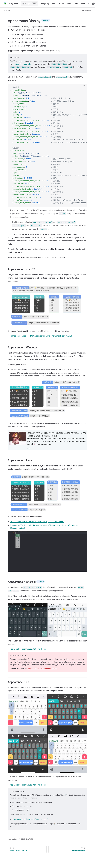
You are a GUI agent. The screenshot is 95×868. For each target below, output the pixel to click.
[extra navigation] (89, 4)
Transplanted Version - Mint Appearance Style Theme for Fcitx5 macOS (41, 336)
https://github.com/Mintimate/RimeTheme (28, 649)
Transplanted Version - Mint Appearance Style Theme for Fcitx (37, 522)
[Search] (29, 4)
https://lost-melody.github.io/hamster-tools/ (30, 819)
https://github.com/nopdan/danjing (42, 668)
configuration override (22, 64)
